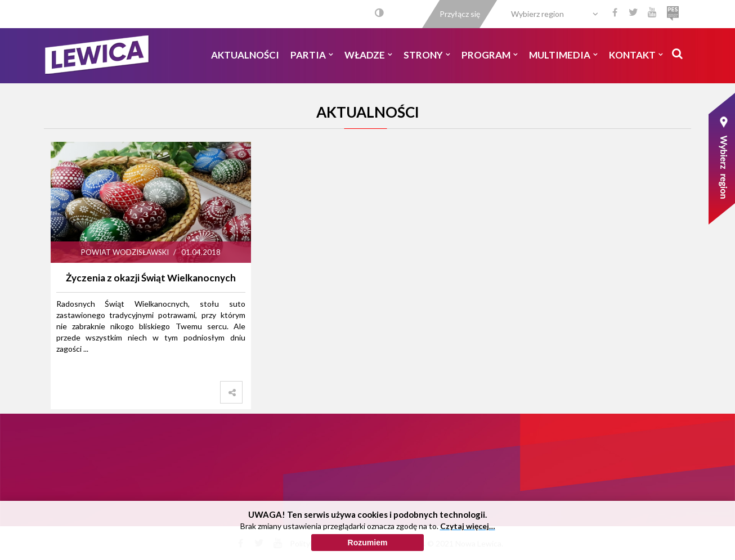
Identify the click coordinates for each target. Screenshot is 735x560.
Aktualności (245, 55)
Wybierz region (537, 14)
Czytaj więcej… (468, 527)
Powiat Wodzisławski (125, 252)
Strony (427, 55)
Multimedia (563, 55)
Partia (312, 55)
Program (490, 55)
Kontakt (636, 55)
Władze (368, 55)
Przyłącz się (460, 14)
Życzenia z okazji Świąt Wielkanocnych (151, 278)
